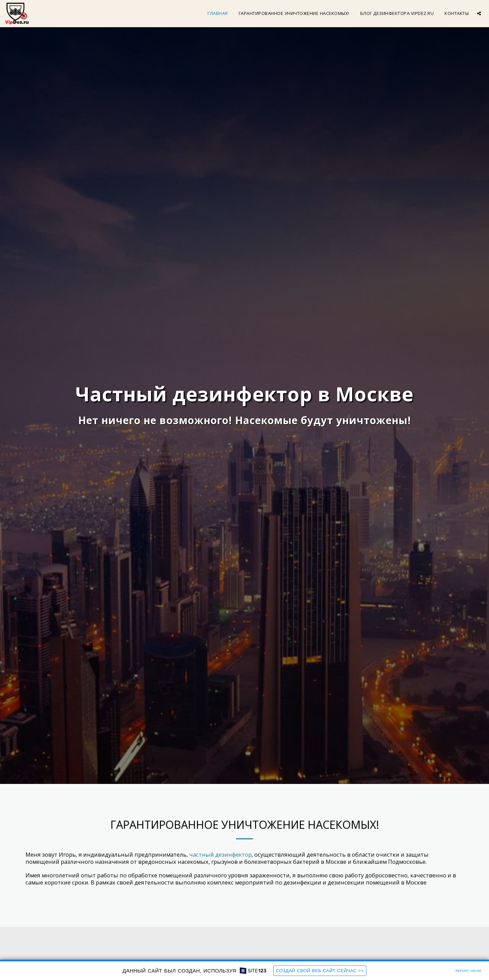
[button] (479, 13)
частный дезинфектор (220, 854)
